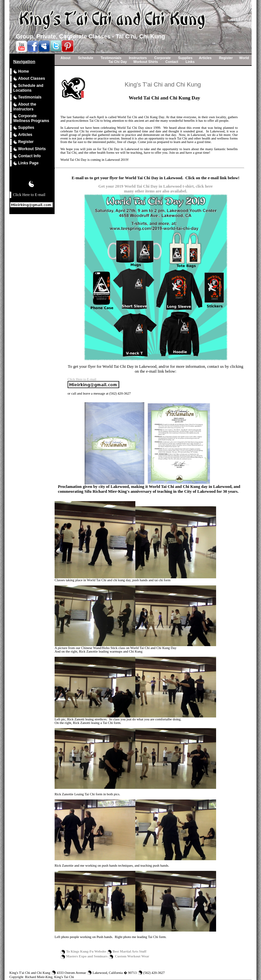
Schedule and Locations (28, 88)
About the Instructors (25, 107)
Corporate (163, 58)
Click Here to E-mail (29, 195)
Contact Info (27, 156)
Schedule (85, 58)
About (65, 58)
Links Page (26, 163)
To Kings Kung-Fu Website (86, 951)
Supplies (24, 128)
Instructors (138, 58)
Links (190, 62)
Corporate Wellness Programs (31, 118)
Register (23, 142)
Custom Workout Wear (132, 956)
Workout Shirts (30, 149)
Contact (172, 62)
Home (21, 72)
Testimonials (27, 97)
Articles (23, 135)
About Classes (29, 79)
